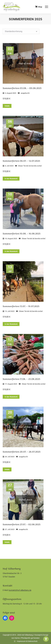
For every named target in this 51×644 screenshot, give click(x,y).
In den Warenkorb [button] (11, 179)
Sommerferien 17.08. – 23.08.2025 (21, 379)
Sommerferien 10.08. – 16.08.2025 (22, 234)
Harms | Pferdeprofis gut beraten (27, 638)
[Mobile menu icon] (47, 7)
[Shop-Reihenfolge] (21, 31)
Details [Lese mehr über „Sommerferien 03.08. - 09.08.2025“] (7, 106)
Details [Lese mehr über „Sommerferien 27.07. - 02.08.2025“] (7, 542)
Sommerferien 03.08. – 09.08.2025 (22, 88)
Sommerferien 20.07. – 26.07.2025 (22, 452)
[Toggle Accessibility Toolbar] (46, 639)
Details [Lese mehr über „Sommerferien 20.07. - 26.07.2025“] (7, 470)
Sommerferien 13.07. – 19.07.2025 (21, 306)
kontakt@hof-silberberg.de (20, 590)
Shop (39, 7)
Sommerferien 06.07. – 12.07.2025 (21, 161)
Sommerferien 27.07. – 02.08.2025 (22, 524)
